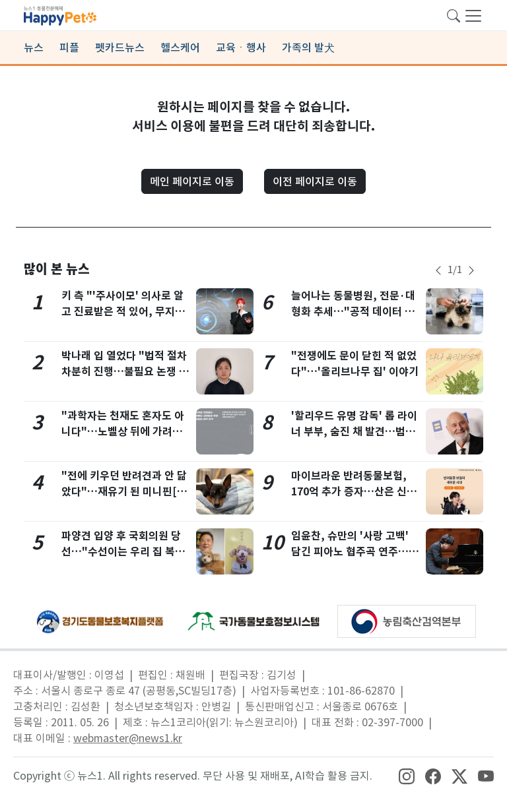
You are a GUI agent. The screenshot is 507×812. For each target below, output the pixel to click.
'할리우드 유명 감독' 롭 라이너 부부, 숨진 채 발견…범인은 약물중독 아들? (354, 432)
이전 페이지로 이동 (315, 181)
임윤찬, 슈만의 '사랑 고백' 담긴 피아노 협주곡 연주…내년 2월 (355, 552)
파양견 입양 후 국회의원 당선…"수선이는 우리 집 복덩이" (123, 552)
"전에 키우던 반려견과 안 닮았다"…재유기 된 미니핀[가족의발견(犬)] (124, 492)
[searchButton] (454, 15)
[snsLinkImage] (407, 776)
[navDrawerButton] (473, 15)
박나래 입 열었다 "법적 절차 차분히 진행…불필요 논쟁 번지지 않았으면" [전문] (125, 372)
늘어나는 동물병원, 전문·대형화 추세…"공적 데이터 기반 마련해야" (353, 312)
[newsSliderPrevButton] (438, 270)
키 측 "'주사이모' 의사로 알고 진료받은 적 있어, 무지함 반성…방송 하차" (123, 312)
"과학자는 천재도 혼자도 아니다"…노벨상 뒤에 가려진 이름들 (123, 432)
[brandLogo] (60, 15)
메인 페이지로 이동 (192, 181)
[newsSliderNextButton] (471, 270)
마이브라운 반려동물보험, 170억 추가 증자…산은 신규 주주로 (354, 492)
